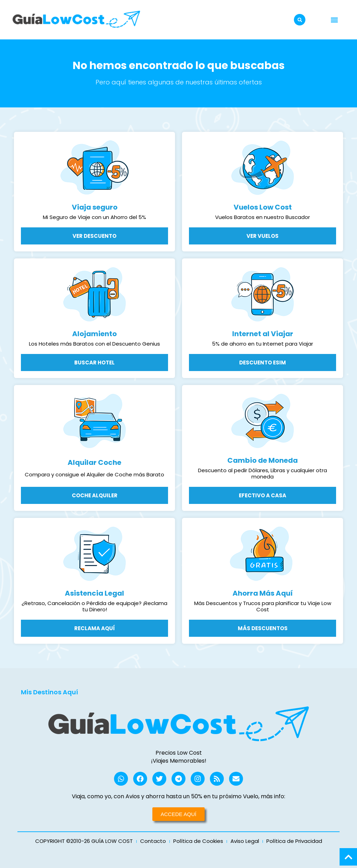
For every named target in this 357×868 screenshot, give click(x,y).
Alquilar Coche (94, 462)
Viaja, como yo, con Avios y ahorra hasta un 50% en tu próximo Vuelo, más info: (178, 796)
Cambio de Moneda (263, 460)
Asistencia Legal (94, 593)
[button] (300, 20)
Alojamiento (94, 334)
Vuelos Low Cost (263, 207)
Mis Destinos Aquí (50, 692)
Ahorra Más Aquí (263, 593)
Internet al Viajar (263, 334)
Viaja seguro (95, 207)
